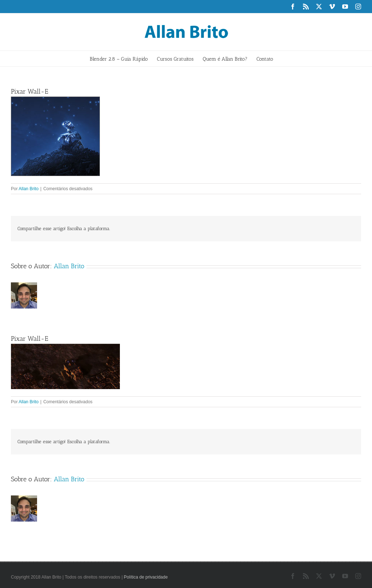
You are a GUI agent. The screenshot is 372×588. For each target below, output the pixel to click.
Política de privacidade (146, 577)
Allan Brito (29, 189)
